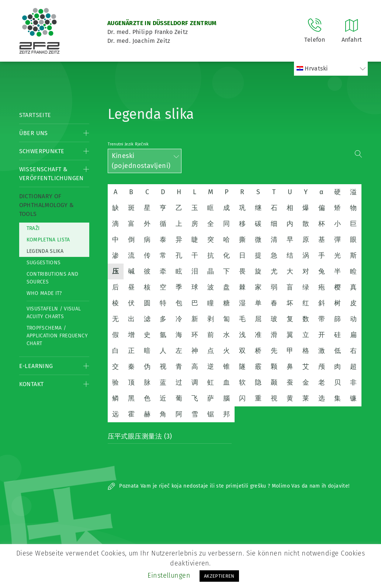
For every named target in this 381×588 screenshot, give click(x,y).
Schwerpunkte (42, 151)
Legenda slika (45, 251)
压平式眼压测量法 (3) (140, 436)
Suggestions (44, 263)
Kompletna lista (48, 240)
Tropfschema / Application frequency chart (57, 336)
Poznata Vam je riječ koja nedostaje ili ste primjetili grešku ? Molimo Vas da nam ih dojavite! (229, 486)
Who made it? (44, 293)
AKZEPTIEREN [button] (219, 576)
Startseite (35, 115)
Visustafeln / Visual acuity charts (54, 313)
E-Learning (36, 366)
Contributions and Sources (53, 278)
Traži (33, 228)
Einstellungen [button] (169, 575)
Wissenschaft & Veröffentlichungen (51, 174)
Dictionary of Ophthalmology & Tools (47, 205)
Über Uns (34, 133)
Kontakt (32, 384)
